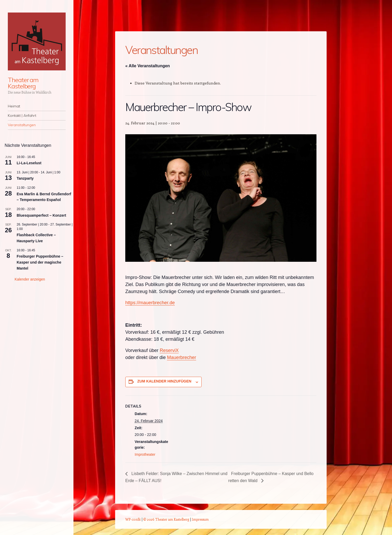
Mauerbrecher (182, 357)
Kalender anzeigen (30, 279)
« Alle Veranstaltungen (148, 66)
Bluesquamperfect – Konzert (41, 215)
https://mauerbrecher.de (150, 303)
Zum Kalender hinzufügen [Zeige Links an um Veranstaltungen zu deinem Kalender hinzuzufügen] (164, 381)
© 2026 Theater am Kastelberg (166, 519)
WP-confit (133, 519)
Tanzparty (25, 178)
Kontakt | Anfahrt (22, 115)
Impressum (200, 519)
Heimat (14, 106)
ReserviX (169, 350)
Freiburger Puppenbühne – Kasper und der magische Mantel (40, 262)
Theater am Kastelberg (23, 83)
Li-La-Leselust (29, 163)
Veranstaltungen (22, 125)
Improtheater (145, 454)
